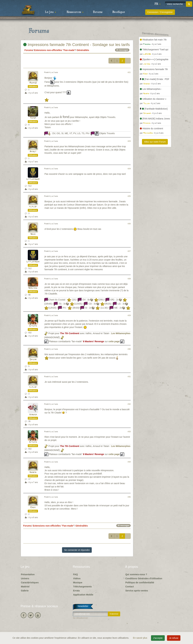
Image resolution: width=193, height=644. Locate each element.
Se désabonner (81, 618)
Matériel (25, 587)
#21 (129, 72)
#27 (129, 251)
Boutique (119, 12)
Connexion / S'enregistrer (160, 12)
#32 (129, 404)
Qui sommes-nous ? (136, 574)
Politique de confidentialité (140, 583)
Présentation (28, 574)
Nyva (33, 234)
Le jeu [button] (51, 12)
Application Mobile (83, 595)
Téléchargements (82, 587)
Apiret (33, 152)
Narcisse (33, 288)
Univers (25, 578)
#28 (129, 279)
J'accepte (158, 638)
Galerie (25, 591)
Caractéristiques (30, 583)
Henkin (33, 472)
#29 (129, 315)
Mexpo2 (33, 83)
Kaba (33, 508)
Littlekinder (33, 179)
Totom (33, 118)
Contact (130, 587)
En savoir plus (140, 638)
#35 (129, 497)
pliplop (33, 207)
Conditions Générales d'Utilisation (144, 578)
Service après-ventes (137, 591)
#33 (129, 432)
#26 (129, 224)
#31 (129, 377)
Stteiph (33, 326)
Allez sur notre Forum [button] (155, 142)
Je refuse (174, 638)
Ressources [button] (75, 12)
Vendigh (33, 415)
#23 (129, 141)
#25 (129, 196)
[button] (157, 4)
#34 (129, 462)
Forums (98, 12)
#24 (129, 169)
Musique (78, 583)
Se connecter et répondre (77, 550)
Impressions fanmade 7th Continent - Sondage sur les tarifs (77, 45)
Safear (33, 360)
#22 (129, 107)
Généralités (83, 50)
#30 (129, 349)
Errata (76, 591)
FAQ (76, 574)
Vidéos (77, 578)
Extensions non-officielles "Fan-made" (55, 50)
